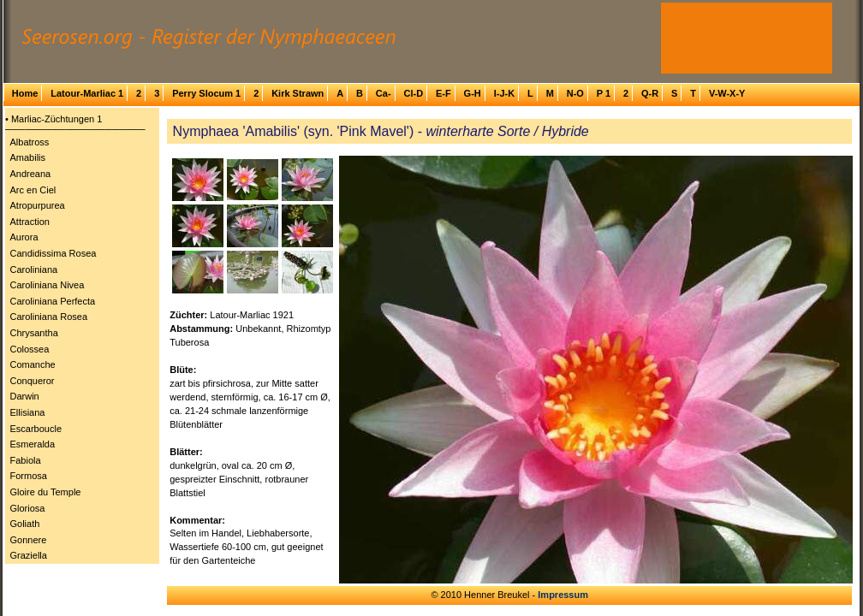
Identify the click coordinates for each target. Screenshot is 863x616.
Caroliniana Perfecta (53, 301)
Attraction (30, 222)
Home (25, 93)
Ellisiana (28, 412)
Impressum (563, 595)
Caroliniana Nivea (48, 285)
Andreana (31, 174)
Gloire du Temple (46, 492)
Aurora (24, 237)
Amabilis (28, 157)
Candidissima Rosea (54, 253)
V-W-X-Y (727, 93)
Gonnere (29, 540)
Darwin (25, 396)
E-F (443, 93)
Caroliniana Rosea (49, 317)
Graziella (29, 555)
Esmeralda (33, 444)
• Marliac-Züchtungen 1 (54, 119)
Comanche (33, 364)
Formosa (29, 476)
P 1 (604, 93)
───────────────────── (75, 129)
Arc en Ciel (33, 190)
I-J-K (504, 93)
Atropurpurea (38, 205)
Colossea (30, 349)
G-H (473, 93)
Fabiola (26, 460)
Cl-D (413, 93)
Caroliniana (34, 269)
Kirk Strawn (298, 93)
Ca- (384, 93)
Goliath (25, 524)
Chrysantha (34, 333)
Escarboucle (36, 429)
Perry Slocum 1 (206, 93)
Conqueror (33, 381)
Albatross (30, 142)
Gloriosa (28, 508)
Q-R (650, 93)
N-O (575, 93)
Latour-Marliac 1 (87, 93)
